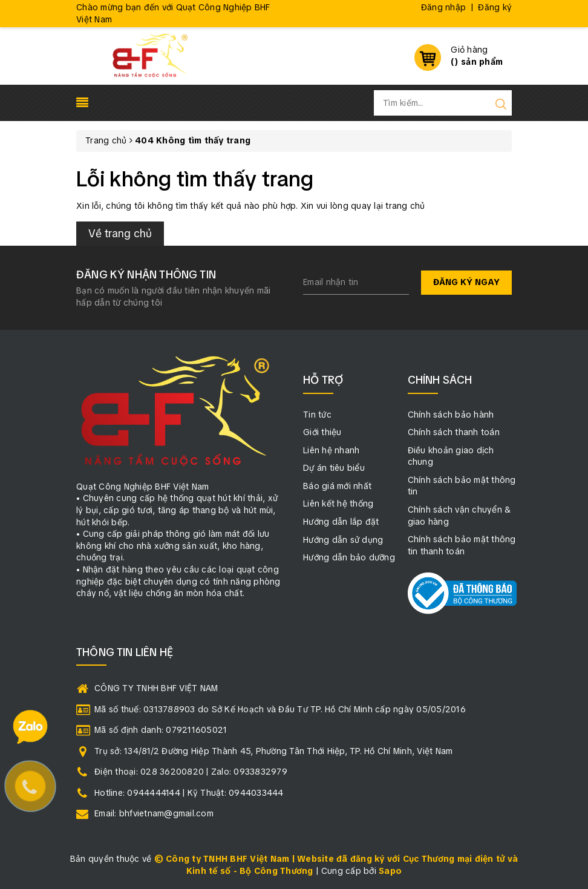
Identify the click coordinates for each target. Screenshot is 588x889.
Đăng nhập (443, 7)
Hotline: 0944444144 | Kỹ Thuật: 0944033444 (189, 793)
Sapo (390, 871)
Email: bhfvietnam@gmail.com (154, 813)
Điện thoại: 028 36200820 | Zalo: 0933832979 (191, 772)
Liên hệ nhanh (331, 450)
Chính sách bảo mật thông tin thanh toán (462, 545)
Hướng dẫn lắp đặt (341, 522)
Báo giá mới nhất (337, 486)
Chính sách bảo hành (451, 415)
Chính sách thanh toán (454, 432)
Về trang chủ (120, 233)
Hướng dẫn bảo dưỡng (349, 557)
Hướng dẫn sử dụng (343, 540)
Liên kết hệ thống (338, 504)
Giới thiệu (322, 432)
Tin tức (317, 415)
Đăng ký (495, 7)
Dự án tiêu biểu (334, 468)
